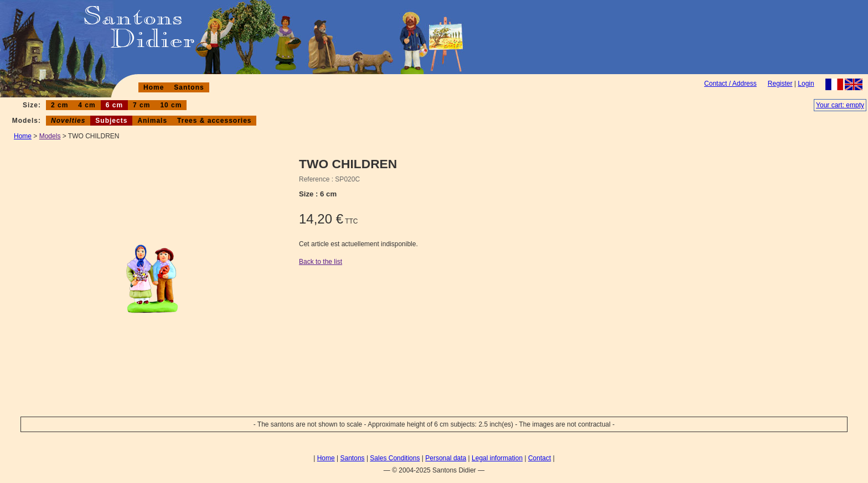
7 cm (141, 105)
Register (780, 84)
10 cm (171, 105)
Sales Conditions (395, 458)
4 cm (87, 105)
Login (806, 84)
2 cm (60, 105)
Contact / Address (730, 84)
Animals (152, 121)
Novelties (68, 121)
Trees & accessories (214, 121)
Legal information (497, 458)
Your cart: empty (840, 105)
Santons (189, 87)
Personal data (446, 458)
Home (154, 87)
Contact (539, 458)
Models (50, 136)
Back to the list (321, 262)
